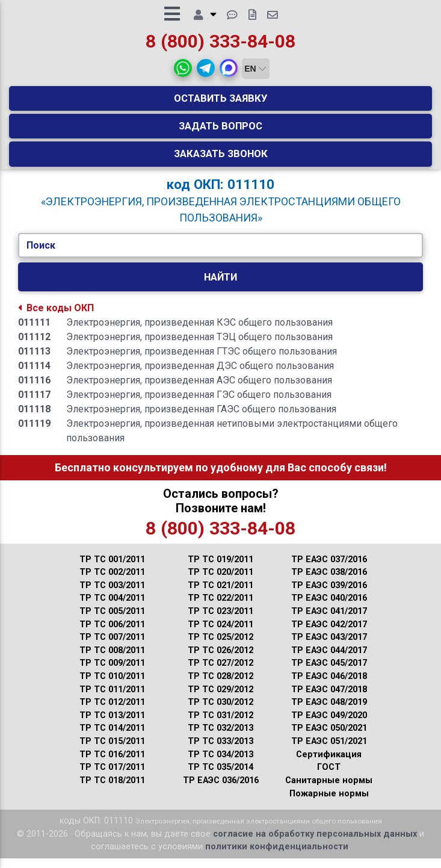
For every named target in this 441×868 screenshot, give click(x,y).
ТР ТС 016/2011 (112, 764)
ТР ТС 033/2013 (220, 751)
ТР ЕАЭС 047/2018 (329, 699)
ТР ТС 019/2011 (220, 569)
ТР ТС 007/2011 (112, 647)
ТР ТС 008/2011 (112, 660)
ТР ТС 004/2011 (112, 608)
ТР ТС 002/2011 (112, 582)
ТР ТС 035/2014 (220, 777)
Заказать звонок (221, 158)
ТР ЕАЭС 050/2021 (329, 738)
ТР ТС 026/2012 (220, 660)
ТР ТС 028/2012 (220, 686)
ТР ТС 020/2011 (220, 582)
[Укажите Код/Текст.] (221, 255)
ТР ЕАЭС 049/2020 (329, 725)
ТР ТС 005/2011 (112, 621)
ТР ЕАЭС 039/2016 (329, 595)
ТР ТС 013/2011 (112, 725)
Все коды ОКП (56, 318)
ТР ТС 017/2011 (112, 777)
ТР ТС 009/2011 (112, 673)
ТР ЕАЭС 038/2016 (329, 582)
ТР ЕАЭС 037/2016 (329, 569)
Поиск (41, 255)
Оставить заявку (221, 103)
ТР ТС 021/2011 (220, 595)
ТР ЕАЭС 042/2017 (329, 634)
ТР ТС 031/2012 (220, 725)
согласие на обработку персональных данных (315, 844)
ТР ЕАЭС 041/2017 (329, 621)
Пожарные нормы (329, 803)
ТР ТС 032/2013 (220, 738)
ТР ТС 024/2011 (220, 634)
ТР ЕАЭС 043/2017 (329, 647)
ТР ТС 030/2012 (220, 712)
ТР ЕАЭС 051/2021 (329, 751)
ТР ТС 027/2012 (220, 673)
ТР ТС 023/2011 (220, 621)
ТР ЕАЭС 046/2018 (329, 686)
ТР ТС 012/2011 (112, 712)
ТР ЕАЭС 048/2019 (329, 712)
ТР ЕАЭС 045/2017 (329, 673)
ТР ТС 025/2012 (220, 647)
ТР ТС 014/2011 (112, 738)
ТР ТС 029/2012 (220, 699)
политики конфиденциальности (277, 856)
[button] (183, 73)
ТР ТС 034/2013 (220, 764)
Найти (220, 287)
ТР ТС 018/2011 (112, 790)
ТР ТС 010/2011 (112, 686)
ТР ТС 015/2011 (112, 751)
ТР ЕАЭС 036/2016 (221, 790)
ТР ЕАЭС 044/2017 (329, 660)
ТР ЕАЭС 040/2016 (329, 608)
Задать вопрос (220, 131)
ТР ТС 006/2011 (112, 634)
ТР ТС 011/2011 (112, 699)
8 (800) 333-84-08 (220, 46)
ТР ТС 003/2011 (112, 595)
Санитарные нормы (329, 790)
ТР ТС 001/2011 (112, 569)
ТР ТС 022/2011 (220, 608)
